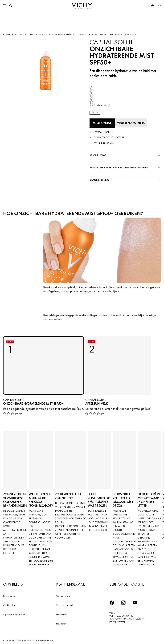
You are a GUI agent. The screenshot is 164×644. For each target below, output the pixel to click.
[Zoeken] (11, 6)
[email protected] (117, 621)
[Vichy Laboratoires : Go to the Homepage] (82, 6)
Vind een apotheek (65, 604)
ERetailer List (62, 614)
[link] (100, 96)
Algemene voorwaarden (14, 614)
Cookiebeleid (9, 604)
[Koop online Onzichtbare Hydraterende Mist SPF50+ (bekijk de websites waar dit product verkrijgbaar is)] (102, 123)
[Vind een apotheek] (132, 122)
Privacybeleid (9, 595)
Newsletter (61, 623)
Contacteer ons (63, 595)
